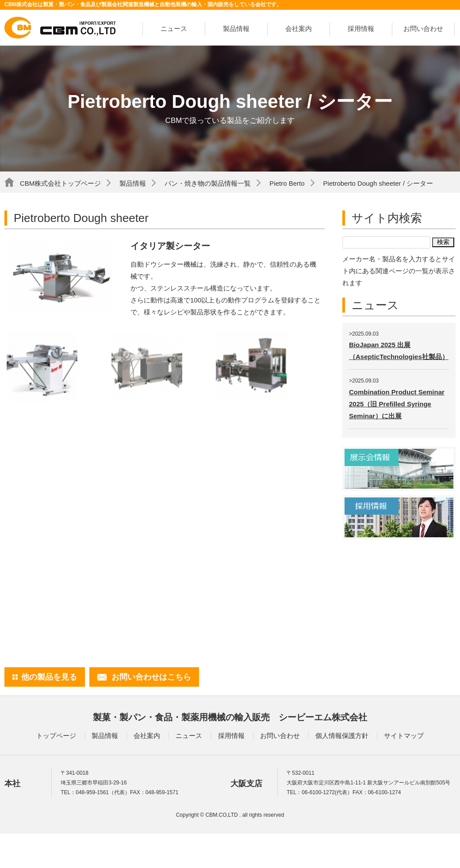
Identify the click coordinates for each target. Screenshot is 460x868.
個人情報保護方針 (342, 736)
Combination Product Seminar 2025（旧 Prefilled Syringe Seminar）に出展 (397, 404)
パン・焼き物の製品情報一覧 (208, 183)
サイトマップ (404, 736)
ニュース (174, 29)
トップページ (56, 736)
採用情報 (361, 29)
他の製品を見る (49, 677)
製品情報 (236, 29)
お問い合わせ (423, 29)
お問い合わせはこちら (151, 677)
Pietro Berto (287, 183)
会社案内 (299, 29)
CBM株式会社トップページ (60, 183)
